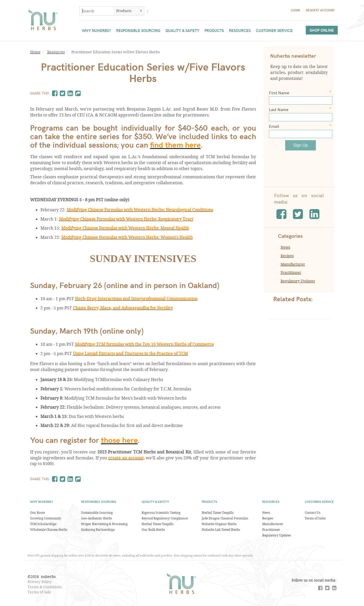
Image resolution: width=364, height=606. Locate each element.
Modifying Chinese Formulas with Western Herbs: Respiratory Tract (126, 219)
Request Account (320, 10)
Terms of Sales (315, 518)
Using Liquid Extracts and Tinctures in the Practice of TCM (130, 353)
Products (214, 30)
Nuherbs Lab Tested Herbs (221, 529)
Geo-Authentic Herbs (96, 518)
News (285, 247)
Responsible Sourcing (138, 30)
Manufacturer (293, 264)
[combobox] (96, 11)
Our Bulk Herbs (153, 529)
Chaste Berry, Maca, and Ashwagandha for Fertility (123, 308)
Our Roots (37, 512)
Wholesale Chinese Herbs (49, 529)
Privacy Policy (40, 582)
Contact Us (312, 512)
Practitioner (291, 272)
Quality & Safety (182, 30)
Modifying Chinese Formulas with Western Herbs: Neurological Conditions (140, 210)
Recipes (287, 256)
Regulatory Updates (298, 281)
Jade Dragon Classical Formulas (225, 518)
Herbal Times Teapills (158, 524)
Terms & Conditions (45, 587)
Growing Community (46, 518)
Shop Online (322, 30)
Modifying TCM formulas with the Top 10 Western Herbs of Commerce (144, 344)
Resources (240, 30)
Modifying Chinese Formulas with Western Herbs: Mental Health (125, 228)
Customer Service (274, 30)
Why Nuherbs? (96, 30)
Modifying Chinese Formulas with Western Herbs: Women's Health (127, 237)
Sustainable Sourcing (97, 512)
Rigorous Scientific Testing (161, 512)
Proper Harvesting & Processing (104, 524)
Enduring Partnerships (98, 529)
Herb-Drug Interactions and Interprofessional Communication (136, 298)
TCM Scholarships (43, 524)
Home (35, 52)
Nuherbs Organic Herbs (219, 524)
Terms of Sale (39, 592)
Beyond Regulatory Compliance (165, 518)
